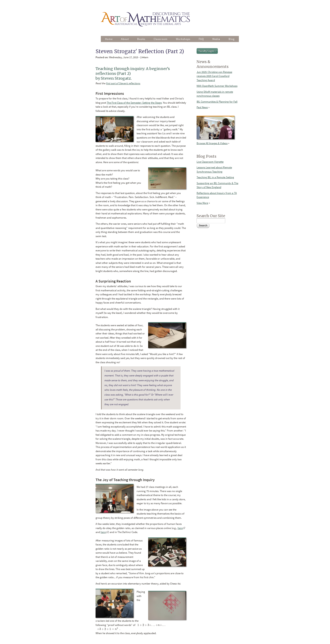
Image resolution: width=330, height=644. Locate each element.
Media (216, 39)
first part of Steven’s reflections (123, 83)
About (125, 39)
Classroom (161, 39)
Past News (202, 107)
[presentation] (151, 625)
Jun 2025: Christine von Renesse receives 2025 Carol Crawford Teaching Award (214, 76)
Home (109, 39)
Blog (232, 39)
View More (202, 203)
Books (141, 39)
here (181, 528)
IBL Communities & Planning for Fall (217, 102)
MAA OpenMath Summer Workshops (217, 86)
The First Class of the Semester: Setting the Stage (134, 103)
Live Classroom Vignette (210, 162)
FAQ (201, 39)
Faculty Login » (207, 51)
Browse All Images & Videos (212, 143)
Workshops (183, 39)
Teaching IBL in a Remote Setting (215, 177)
